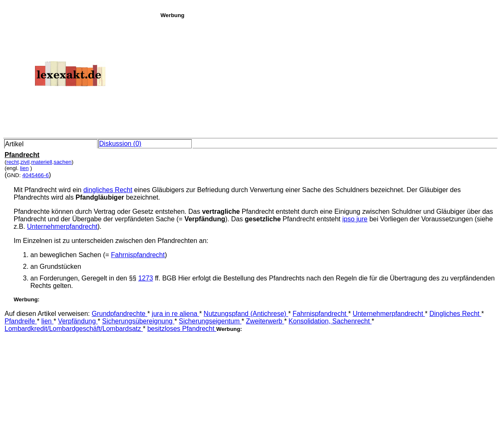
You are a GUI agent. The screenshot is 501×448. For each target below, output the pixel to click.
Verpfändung (78, 321)
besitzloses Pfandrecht (182, 329)
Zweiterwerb (265, 321)
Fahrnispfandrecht (138, 255)
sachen (63, 162)
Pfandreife (21, 321)
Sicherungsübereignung (138, 321)
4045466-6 (35, 175)
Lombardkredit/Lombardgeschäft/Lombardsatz (74, 329)
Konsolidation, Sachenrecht (330, 321)
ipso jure (355, 219)
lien (24, 168)
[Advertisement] (328, 77)
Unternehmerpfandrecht (62, 227)
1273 (146, 278)
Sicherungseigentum (210, 321)
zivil (25, 162)
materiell (42, 162)
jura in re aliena (175, 314)
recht (13, 162)
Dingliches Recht (455, 314)
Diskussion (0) (120, 144)
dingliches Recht (108, 190)
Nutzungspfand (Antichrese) (246, 314)
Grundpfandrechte (119, 314)
